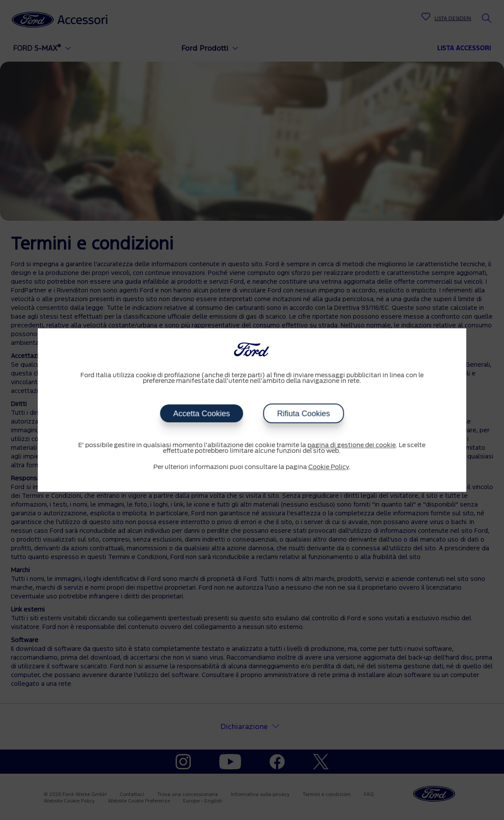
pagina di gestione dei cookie (352, 445)
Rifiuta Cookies (303, 413)
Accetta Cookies (201, 413)
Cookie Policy (329, 467)
